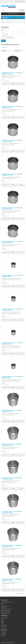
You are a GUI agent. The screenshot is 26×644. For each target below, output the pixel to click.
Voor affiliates (4, 627)
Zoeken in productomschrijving (8, 38)
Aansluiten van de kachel (6, 610)
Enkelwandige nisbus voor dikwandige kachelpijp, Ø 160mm (12, 512)
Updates (3, 636)
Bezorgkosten (4, 608)
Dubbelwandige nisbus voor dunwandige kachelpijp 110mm (12, 310)
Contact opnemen (5, 617)
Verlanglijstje (4, 635)
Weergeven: (17, 51)
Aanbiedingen (4, 628)
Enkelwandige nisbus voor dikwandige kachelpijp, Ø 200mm (12, 580)
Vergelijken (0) (5, 47)
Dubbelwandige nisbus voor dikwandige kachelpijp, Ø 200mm (12, 242)
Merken (2, 624)
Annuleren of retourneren (6, 609)
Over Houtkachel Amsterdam (7, 602)
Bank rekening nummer (6, 612)
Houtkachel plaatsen (5, 613)
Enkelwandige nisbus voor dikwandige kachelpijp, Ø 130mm (12, 445)
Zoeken (8, 22)
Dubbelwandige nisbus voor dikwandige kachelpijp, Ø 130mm (12, 107)
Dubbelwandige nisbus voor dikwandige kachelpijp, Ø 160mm (12, 175)
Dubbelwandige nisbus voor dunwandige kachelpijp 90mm (12, 377)
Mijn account (4, 632)
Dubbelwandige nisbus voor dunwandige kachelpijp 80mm (12, 343)
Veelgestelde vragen (5, 606)
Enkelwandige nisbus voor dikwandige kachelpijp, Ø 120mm (12, 411)
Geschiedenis (4, 633)
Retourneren (4, 619)
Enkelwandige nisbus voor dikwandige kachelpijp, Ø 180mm (12, 546)
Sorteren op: (4, 51)
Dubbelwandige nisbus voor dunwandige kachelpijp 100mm (12, 276)
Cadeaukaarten (4, 625)
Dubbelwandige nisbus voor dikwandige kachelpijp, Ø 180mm (12, 208)
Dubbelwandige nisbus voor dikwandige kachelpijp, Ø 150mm (12, 141)
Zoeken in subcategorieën (7, 37)
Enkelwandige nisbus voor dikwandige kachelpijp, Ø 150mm (12, 478)
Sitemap (3, 620)
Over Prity (3, 603)
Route (2, 605)
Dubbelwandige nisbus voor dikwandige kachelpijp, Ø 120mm (12, 73)
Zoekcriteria (3, 30)
